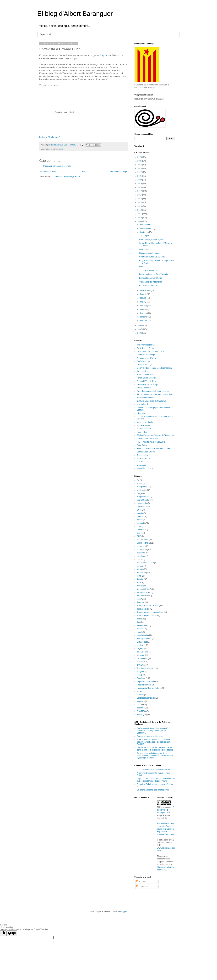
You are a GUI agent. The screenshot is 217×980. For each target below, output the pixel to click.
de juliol (143, 298)
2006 (140, 333)
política (140, 662)
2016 (140, 195)
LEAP (139, 599)
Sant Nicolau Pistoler (146, 698)
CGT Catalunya (143, 361)
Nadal (139, 632)
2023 (140, 168)
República (141, 678)
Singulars (104, 55)
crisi (62, 149)
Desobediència (143, 543)
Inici (84, 172)
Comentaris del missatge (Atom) (66, 176)
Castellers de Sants (145, 348)
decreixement (143, 540)
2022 (140, 172)
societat (140, 708)
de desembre (146, 225)
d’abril (143, 309)
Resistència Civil (144, 685)
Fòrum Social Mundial (146, 378)
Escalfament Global (145, 563)
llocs (139, 622)
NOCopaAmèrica (144, 639)
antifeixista (141, 490)
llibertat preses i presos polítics (150, 612)
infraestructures (144, 592)
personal (141, 655)
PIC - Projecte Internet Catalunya (151, 442)
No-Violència (142, 635)
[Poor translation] (12, 933)
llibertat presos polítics (146, 616)
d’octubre (144, 232)
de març (144, 313)
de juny (143, 302)
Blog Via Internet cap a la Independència (154, 368)
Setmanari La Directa (146, 452)
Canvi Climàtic (143, 500)
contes (140, 520)
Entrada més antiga (118, 172)
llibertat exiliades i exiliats (148, 606)
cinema (140, 517)
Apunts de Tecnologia (146, 355)
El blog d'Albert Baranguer (75, 14)
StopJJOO (141, 711)
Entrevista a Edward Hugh (150, 278)
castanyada (142, 503)
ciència (140, 513)
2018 (140, 187)
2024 (140, 165)
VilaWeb (140, 462)
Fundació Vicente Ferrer (147, 381)
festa (139, 576)
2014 (140, 202)
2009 (140, 221)
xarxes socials (145, 249)
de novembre (146, 228)
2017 (140, 191)
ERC (139, 559)
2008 (140, 325)
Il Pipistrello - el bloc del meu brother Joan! (155, 394)
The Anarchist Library (146, 345)
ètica (141, 267)
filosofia (140, 579)
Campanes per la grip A (149, 253)
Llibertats (141, 413)
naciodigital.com (144, 429)
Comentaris (142, 887)
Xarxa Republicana (145, 468)
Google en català (144, 388)
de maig (143, 306)
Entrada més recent (49, 172)
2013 (140, 206)
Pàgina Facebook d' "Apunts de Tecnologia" (156, 435)
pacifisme (141, 645)
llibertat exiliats (143, 609)
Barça (139, 493)
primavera (141, 665)
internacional (142, 596)
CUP (139, 536)
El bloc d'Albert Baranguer (166, 810)
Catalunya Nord (144, 507)
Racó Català (142, 445)
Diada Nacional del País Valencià (154, 274)
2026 (140, 157)
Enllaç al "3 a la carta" (50, 137)
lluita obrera (142, 625)
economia (141, 553)
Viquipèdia (141, 465)
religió (139, 675)
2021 (140, 176)
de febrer (144, 317)
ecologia (140, 546)
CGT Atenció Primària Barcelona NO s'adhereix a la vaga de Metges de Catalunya (153, 731)
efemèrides (142, 556)
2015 (140, 199)
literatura (141, 602)
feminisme (141, 573)
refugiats (141, 672)
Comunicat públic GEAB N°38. (152, 257)
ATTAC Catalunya (144, 365)
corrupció (141, 523)
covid (139, 526)
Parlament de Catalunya (147, 439)
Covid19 (140, 530)
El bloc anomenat (165, 807)
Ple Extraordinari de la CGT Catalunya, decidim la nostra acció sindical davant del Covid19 (155, 742)
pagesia (140, 648)
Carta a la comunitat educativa (150, 736)
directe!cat (141, 371)
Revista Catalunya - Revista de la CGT (153, 449)
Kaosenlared (142, 404)
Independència (143, 589)
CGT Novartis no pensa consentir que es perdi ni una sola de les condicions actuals (155, 749)
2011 (140, 214)
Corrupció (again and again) (151, 239)
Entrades (141, 882)
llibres (139, 619)
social (139, 705)
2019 (140, 184)
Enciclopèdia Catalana (146, 375)
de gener (144, 321)
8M (138, 480)
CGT (139, 510)
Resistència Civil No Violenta (149, 688)
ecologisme (142, 550)
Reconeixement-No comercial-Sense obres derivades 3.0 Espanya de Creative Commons (166, 829)
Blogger (124, 911)
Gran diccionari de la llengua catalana (153, 391)
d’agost (143, 294)
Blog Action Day (144, 497)
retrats (140, 691)
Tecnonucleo (142, 455)
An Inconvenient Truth (146, 358)
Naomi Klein (142, 432)
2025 (140, 161)
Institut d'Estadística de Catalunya (151, 401)
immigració (141, 586)
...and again (144, 236)
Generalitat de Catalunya (148, 384)
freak (139, 583)
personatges (142, 658)
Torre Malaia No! (144, 458)
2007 (140, 329)
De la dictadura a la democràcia (150, 351)
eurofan (140, 566)
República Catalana (145, 681)
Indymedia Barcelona (146, 398)
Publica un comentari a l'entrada (57, 166)
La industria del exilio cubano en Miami (154, 770)
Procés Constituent (145, 668)
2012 (140, 210)
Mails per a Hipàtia (145, 422)
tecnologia (141, 714)
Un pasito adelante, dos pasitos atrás (153, 790)
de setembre (145, 290)
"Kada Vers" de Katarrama (151, 282)
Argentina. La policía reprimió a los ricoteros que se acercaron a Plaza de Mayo (156, 780)
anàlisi (140, 484)
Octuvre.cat (142, 642)
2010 (140, 218)
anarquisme (142, 487)
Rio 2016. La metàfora (149, 286)
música (140, 629)
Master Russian (144, 425)
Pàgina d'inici (45, 34)
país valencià (142, 652)
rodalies (140, 695)
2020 (140, 180)
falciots (140, 569)
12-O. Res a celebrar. (148, 271)
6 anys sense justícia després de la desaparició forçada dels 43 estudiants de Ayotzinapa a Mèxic (155, 755)
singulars (141, 701)
